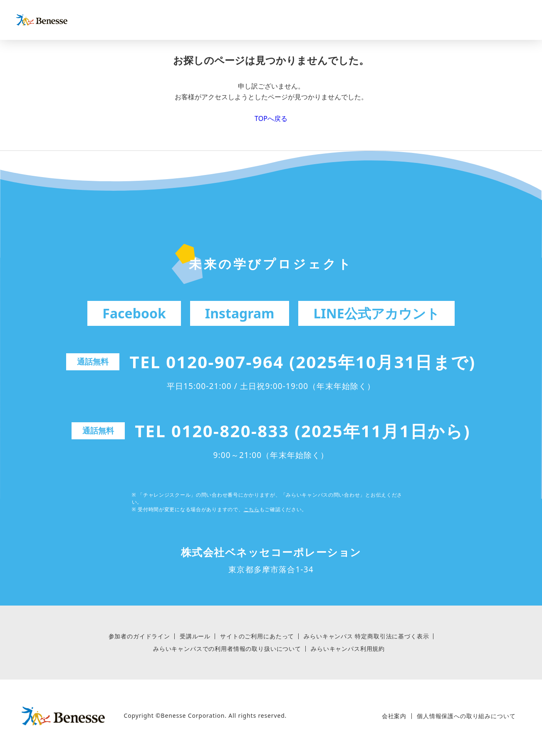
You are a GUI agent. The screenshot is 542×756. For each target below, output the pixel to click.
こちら (252, 509)
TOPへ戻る (271, 118)
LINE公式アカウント (376, 313)
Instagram (240, 313)
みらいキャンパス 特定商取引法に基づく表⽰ (366, 636)
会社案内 (394, 716)
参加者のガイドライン (139, 636)
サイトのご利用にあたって (257, 636)
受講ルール (195, 636)
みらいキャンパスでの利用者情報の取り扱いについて (227, 649)
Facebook (134, 313)
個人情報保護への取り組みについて (466, 716)
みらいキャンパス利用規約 (348, 649)
